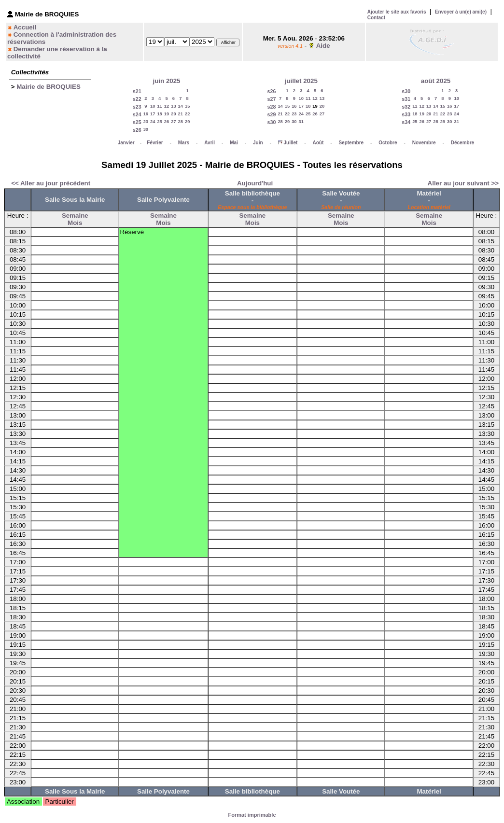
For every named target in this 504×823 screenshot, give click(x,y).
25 (159, 122)
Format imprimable (252, 815)
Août (318, 143)
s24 (137, 114)
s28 (272, 107)
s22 (137, 99)
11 (159, 106)
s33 (406, 114)
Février (155, 143)
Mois (75, 223)
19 (167, 114)
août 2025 (436, 81)
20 (173, 114)
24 (153, 122)
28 (181, 122)
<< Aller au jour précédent (51, 183)
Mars (184, 143)
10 (153, 106)
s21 (137, 91)
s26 (137, 130)
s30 (272, 122)
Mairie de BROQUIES (49, 87)
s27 (272, 99)
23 (146, 122)
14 (181, 106)
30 (146, 129)
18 (159, 114)
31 (301, 122)
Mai (234, 143)
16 (146, 114)
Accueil (25, 27)
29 (187, 122)
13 (173, 106)
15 (187, 106)
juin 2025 (166, 81)
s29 (272, 114)
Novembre (424, 143)
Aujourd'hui (255, 183)
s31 (406, 99)
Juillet (290, 143)
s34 (406, 122)
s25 (137, 122)
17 (153, 114)
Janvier (126, 143)
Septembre (351, 143)
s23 (137, 107)
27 (173, 122)
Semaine (75, 216)
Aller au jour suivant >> (463, 183)
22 (187, 114)
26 (167, 122)
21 (181, 114)
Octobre (388, 143)
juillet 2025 (301, 81)
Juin (258, 143)
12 (167, 106)
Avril (210, 143)
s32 (406, 107)
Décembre (462, 143)
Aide (323, 46)
